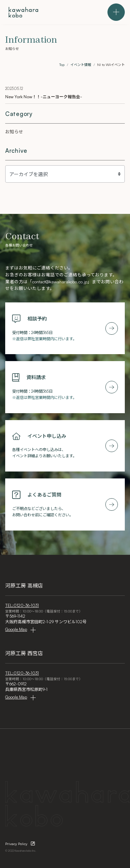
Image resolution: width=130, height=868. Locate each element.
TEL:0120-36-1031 (22, 605)
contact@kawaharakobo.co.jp (60, 282)
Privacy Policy (16, 844)
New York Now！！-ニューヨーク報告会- (44, 97)
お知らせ (14, 132)
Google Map (16, 629)
